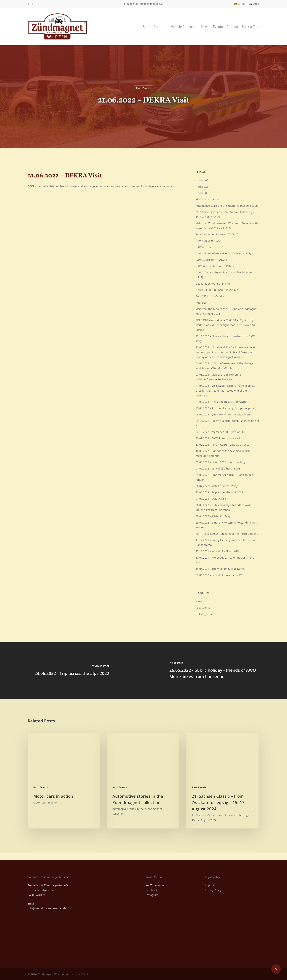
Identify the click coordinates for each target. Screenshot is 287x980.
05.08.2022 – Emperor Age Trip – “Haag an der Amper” (224, 477)
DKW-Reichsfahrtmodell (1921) (215, 266)
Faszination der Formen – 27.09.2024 (218, 234)
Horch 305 (202, 193)
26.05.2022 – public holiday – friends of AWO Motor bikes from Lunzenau (223, 507)
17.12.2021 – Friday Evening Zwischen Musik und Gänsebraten (226, 542)
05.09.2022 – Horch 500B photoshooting (220, 462)
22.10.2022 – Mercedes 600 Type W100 (220, 432)
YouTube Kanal (155, 885)
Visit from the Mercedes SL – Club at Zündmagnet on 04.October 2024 (227, 311)
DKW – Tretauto (205, 247)
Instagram (152, 895)
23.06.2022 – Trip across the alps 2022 (219, 492)
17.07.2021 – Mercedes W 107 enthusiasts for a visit (225, 560)
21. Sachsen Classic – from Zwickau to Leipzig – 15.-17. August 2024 (225, 214)
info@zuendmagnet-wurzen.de (47, 908)
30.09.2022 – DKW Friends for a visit (218, 438)
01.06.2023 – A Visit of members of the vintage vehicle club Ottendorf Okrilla (224, 366)
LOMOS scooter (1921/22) (211, 260)
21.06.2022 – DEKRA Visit (211, 499)
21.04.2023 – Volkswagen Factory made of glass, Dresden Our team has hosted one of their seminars (225, 391)
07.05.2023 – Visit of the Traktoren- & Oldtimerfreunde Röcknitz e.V (219, 377)
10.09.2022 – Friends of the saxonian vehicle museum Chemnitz (223, 453)
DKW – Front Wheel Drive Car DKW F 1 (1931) (223, 253)
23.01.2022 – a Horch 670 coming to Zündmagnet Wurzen (226, 525)
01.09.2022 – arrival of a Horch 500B (218, 468)
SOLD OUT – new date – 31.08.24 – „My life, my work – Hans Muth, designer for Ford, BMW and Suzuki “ (225, 325)
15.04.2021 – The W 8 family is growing (220, 569)
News (199, 601)
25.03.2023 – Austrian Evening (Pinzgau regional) (226, 408)
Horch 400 (202, 180)
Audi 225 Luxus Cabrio (210, 296)
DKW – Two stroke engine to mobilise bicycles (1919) (224, 275)
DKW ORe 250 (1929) (208, 241)
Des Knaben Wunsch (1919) (213, 284)
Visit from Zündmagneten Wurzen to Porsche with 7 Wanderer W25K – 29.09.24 (227, 226)
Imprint (210, 885)
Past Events (143, 88)
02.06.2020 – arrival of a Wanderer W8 (219, 575)
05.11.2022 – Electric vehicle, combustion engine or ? (227, 423)
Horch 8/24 (202, 187)
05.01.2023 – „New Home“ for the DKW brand (224, 414)
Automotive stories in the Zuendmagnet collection (227, 206)
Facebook (152, 890)
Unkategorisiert (205, 614)
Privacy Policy (213, 890)
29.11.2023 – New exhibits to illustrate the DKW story (225, 339)
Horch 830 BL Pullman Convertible (217, 290)
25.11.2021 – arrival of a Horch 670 (217, 551)
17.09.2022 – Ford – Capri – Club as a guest (222, 445)
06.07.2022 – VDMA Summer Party (217, 486)
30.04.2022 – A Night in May (213, 516)
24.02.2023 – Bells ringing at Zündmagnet (221, 402)
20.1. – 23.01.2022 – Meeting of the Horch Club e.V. (227, 534)
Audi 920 (201, 303)
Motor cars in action (208, 199)
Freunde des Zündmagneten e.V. (143, 4)
